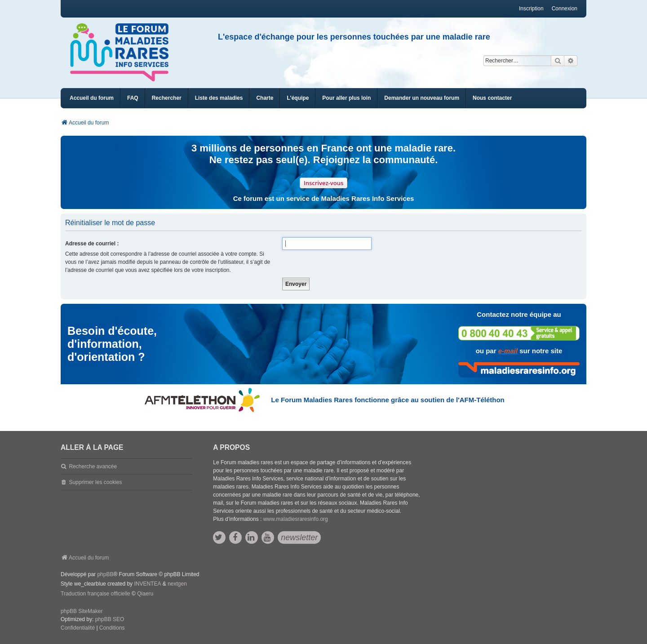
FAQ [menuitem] (133, 98)
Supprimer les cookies (95, 482)
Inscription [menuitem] (531, 9)
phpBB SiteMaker (82, 611)
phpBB (105, 574)
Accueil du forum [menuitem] (92, 98)
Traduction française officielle (95, 594)
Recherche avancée (93, 466)
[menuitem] (219, 98)
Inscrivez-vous (324, 183)
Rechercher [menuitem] (167, 98)
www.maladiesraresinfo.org (296, 519)
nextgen (177, 584)
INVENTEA (147, 584)
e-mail (508, 351)
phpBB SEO (110, 619)
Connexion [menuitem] (565, 9)
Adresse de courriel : (92, 244)
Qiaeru (145, 594)
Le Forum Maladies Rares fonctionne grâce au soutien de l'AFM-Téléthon (388, 400)
